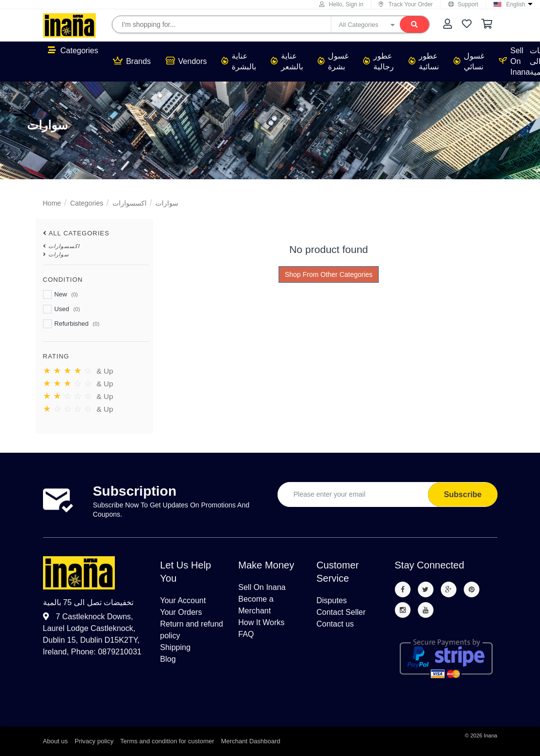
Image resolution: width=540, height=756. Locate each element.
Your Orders (181, 612)
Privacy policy (94, 741)
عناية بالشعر (287, 61)
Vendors (186, 61)
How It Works (262, 622)
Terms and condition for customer (167, 741)
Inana (491, 735)
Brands (132, 61)
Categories (73, 50)
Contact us (335, 624)
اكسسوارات (130, 203)
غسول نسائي (469, 61)
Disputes (332, 600)
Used (62, 309)
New (61, 294)
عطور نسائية (424, 61)
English (516, 4)
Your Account (183, 600)
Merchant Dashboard (250, 741)
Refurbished (71, 324)
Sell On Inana (514, 61)
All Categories (79, 233)
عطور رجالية (378, 61)
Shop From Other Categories (329, 274)
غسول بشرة (333, 61)
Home (52, 203)
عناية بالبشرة (239, 61)
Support (463, 4)
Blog (168, 659)
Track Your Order (406, 4)
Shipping (175, 647)
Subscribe (463, 494)
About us (55, 741)
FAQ (246, 634)
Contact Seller (341, 612)
